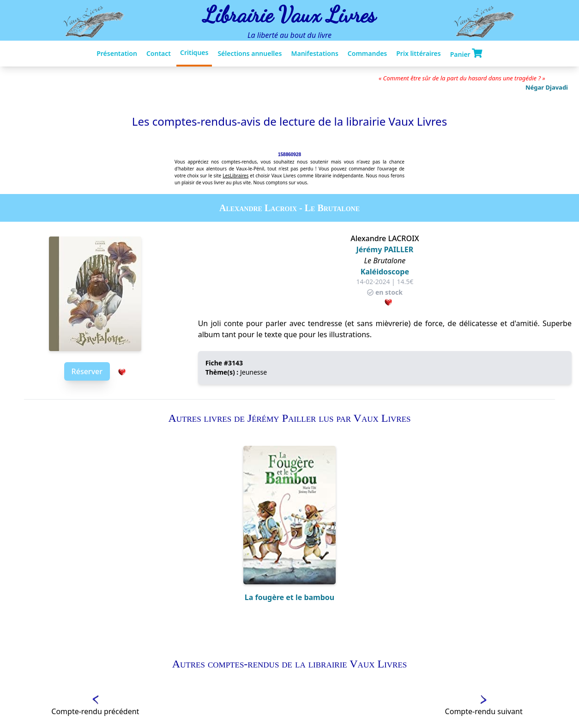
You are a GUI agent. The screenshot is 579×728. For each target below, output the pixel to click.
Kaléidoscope (385, 272)
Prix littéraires (418, 53)
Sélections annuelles (250, 53)
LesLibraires (235, 176)
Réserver (87, 371)
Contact (159, 53)
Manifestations (314, 53)
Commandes (367, 53)
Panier (466, 54)
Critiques (194, 52)
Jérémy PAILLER (385, 249)
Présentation (117, 53)
